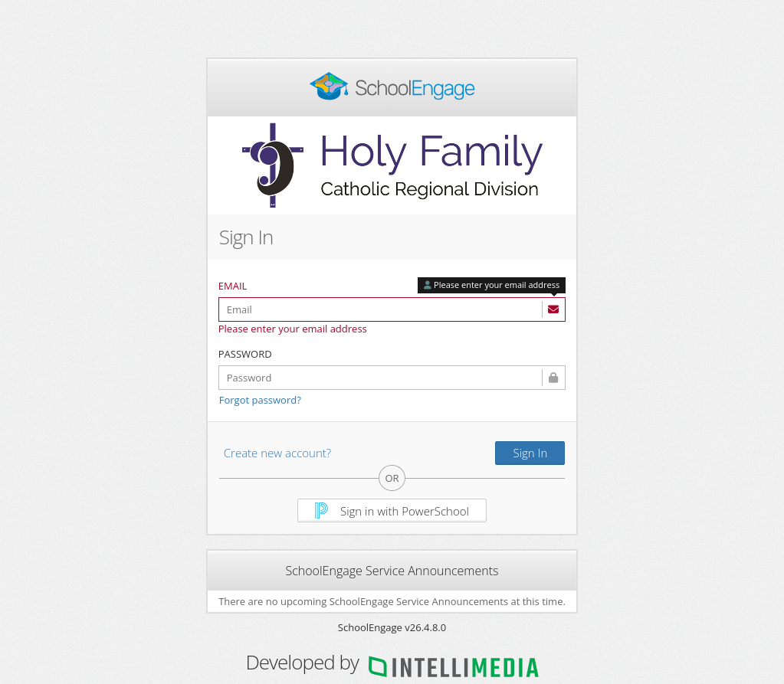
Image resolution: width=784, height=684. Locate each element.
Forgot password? (260, 400)
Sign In (530, 453)
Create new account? (277, 453)
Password (245, 354)
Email (233, 286)
